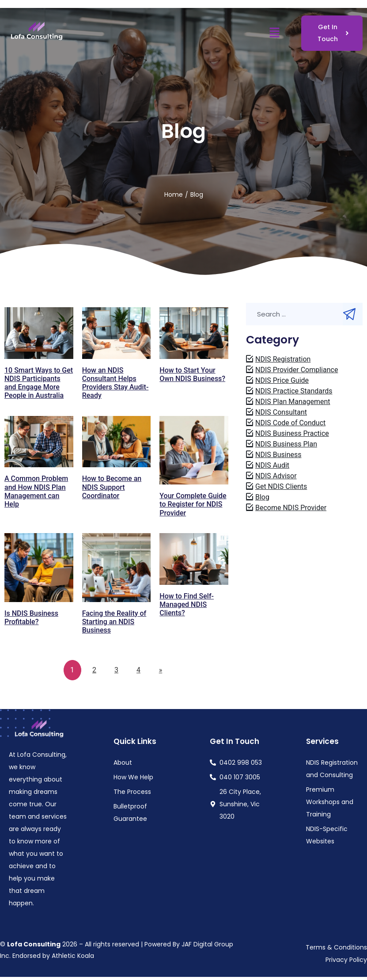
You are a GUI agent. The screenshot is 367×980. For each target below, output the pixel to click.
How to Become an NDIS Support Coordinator (112, 487)
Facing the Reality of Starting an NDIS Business (114, 622)
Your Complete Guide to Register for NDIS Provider (193, 504)
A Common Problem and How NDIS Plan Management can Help (36, 491)
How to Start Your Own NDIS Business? (192, 374)
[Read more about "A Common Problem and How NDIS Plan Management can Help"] (39, 442)
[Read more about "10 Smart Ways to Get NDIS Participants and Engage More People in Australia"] (39, 333)
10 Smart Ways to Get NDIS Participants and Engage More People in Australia (39, 383)
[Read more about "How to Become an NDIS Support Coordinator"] (117, 442)
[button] (274, 33)
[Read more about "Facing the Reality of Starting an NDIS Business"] (117, 568)
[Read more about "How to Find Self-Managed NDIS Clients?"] (194, 559)
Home (174, 194)
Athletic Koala (73, 956)
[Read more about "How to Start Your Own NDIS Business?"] (194, 333)
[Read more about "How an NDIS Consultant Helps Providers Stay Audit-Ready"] (117, 333)
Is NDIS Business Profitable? (31, 618)
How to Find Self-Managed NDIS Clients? (187, 604)
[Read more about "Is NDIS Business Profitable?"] (39, 568)
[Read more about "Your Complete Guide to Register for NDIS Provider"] (194, 450)
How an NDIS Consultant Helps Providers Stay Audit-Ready (115, 383)
